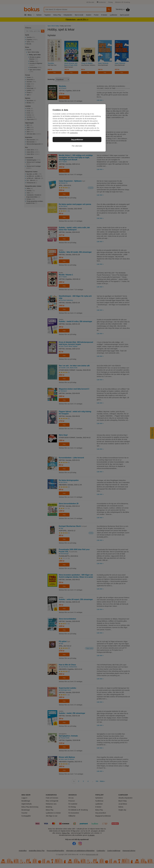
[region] (77, 128)
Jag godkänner (77, 140)
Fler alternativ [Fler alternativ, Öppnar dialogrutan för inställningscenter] (77, 146)
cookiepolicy (74, 133)
